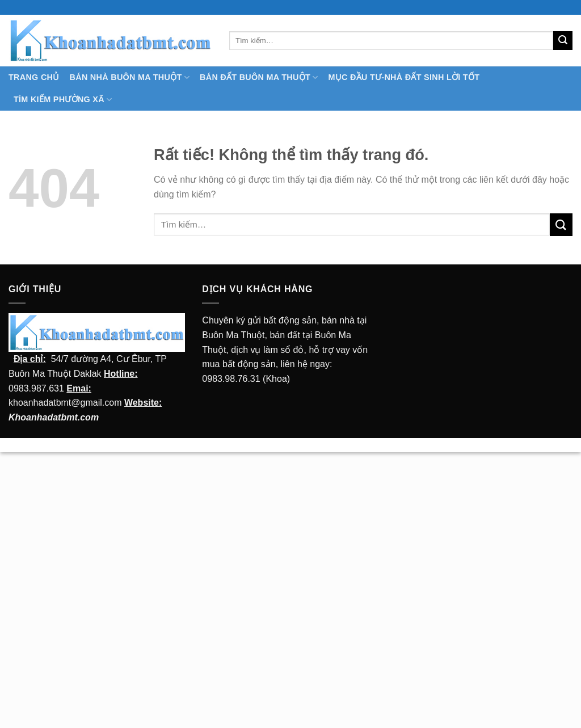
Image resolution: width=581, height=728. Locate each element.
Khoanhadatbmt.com (54, 417)
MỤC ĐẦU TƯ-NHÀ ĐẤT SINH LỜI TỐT (404, 77)
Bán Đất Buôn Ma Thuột (259, 77)
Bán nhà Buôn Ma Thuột (130, 77)
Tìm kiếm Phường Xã (63, 100)
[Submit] (563, 41)
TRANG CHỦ (34, 77)
